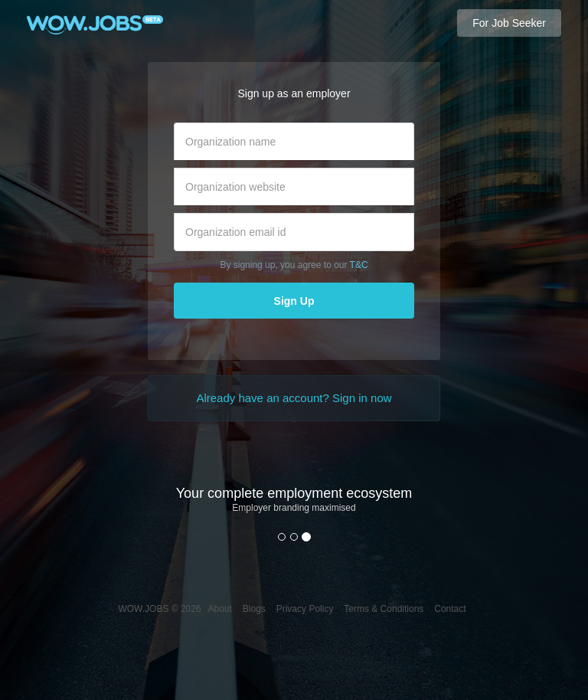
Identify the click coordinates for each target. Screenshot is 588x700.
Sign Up (294, 301)
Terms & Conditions (384, 609)
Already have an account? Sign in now (294, 398)
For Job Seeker (509, 23)
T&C (359, 265)
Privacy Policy (305, 609)
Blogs (254, 609)
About (220, 609)
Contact (450, 609)
